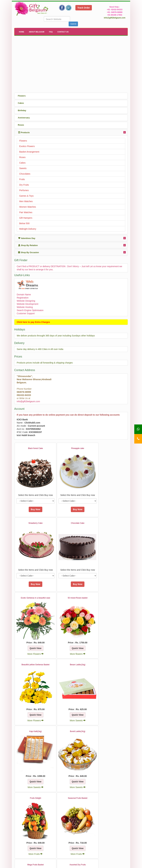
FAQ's (76, 843)
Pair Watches (26, 212)
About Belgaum (37, 32)
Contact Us (63, 32)
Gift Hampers (26, 218)
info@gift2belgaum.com (115, 18)
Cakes (22, 163)
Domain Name (24, 295)
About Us (48, 846)
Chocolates (25, 174)
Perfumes (24, 190)
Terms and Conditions (84, 846)
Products (24, 132)
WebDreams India (115, 865)
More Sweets (109, 636)
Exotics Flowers (27, 146)
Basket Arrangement (29, 152)
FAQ (51, 32)
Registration (23, 298)
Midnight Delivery (28, 229)
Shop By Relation (28, 245)
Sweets (23, 168)
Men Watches (26, 201)
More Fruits (109, 699)
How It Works (79, 849)
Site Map (77, 853)
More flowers (109, 574)
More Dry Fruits (109, 761)
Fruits (22, 179)
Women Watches (28, 207)
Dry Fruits (24, 185)
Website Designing (26, 301)
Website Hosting (25, 307)
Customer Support (26, 313)
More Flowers (71, 574)
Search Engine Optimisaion (30, 310)
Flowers (23, 141)
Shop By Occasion (28, 252)
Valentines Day (27, 238)
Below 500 (24, 223)
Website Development (28, 304)
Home (22, 32)
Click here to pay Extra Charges (33, 322)
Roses (22, 157)
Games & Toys (26, 196)
